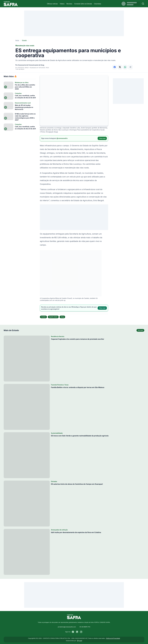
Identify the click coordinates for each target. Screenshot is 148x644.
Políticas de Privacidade (113, 638)
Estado (24, 40)
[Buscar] (143, 4)
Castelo (43, 317)
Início (17, 40)
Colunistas (97, 4)
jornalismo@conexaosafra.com (67, 627)
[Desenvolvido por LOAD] (79, 641)
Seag (62, 317)
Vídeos (62, 4)
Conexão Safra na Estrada (83, 4)
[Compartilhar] (130, 67)
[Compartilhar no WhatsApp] (125, 67)
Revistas (69, 4)
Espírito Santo (53, 317)
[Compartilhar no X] (120, 67)
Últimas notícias (52, 4)
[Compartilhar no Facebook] (115, 67)
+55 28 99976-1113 (85, 627)
